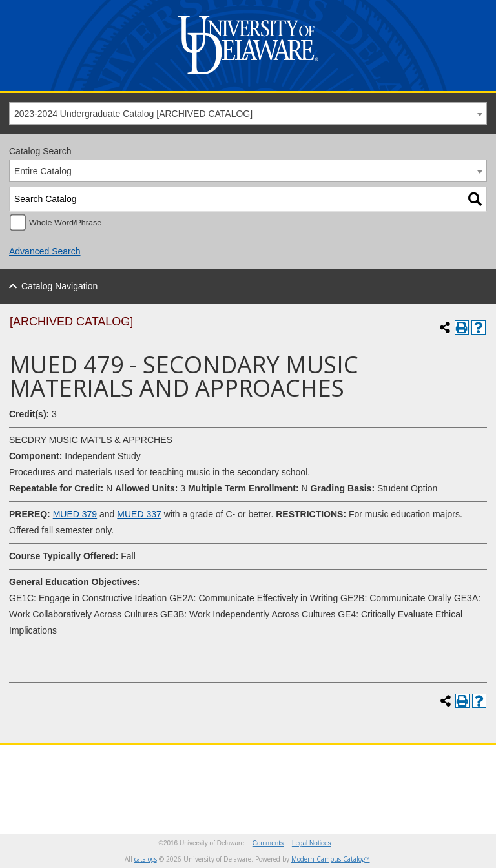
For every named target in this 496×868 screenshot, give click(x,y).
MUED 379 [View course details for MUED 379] (75, 514)
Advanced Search (45, 251)
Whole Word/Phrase (65, 223)
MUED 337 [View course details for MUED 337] (139, 514)
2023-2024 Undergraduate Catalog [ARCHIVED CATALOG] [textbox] (133, 114)
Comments (268, 843)
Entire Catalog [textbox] (43, 171)
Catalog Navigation (59, 286)
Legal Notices (312, 843)
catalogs (146, 859)
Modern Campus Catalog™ (331, 859)
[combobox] (248, 113)
